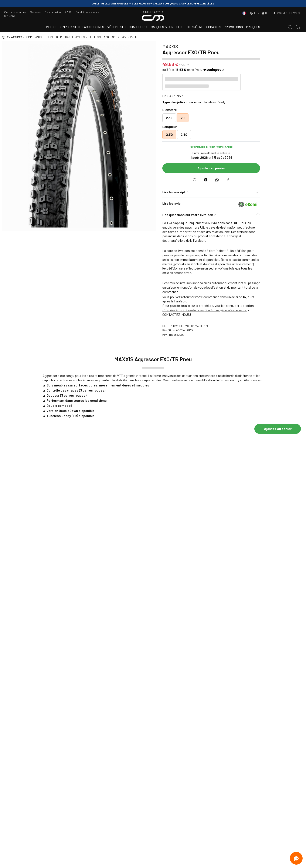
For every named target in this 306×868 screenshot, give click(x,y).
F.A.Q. (68, 12)
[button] (249, 216)
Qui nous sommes (15, 12)
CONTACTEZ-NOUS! (215, 314)
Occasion (213, 27)
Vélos (51, 27)
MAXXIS (208, 46)
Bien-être (195, 27)
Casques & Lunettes (167, 27)
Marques (253, 27)
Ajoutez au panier (249, 168)
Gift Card (9, 16)
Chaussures (139, 27)
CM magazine (53, 12)
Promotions (233, 27)
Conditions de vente (87, 12)
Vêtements (116, 27)
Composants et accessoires (81, 27)
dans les (243, 310)
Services (35, 12)
